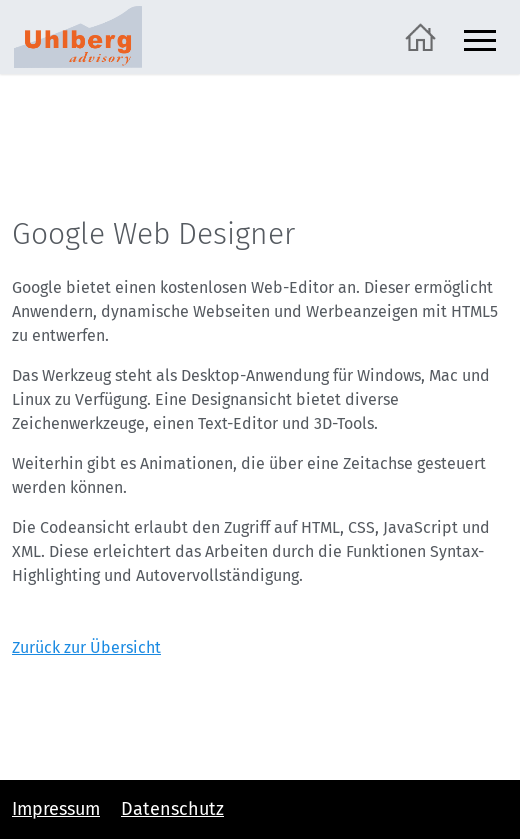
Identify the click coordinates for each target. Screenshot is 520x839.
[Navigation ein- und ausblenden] (480, 37)
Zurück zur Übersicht (86, 647)
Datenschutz (172, 809)
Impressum (56, 809)
